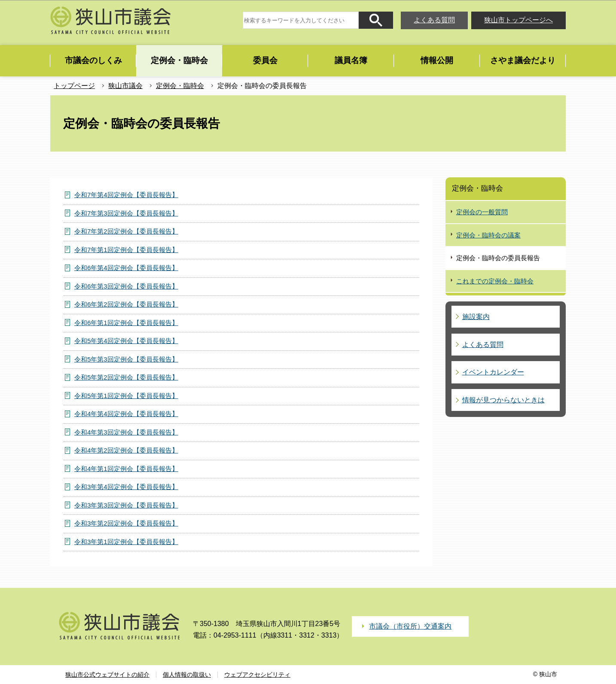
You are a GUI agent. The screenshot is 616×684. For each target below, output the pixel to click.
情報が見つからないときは (503, 400)
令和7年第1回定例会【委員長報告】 (126, 250)
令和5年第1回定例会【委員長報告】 (126, 396)
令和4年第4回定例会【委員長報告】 (126, 414)
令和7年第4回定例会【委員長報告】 (126, 195)
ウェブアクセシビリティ (257, 675)
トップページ (74, 86)
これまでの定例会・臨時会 (495, 281)
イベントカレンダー (493, 372)
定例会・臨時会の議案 (488, 235)
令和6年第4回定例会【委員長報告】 (126, 268)
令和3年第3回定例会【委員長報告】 (126, 505)
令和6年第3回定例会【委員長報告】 (126, 286)
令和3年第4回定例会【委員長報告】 (126, 487)
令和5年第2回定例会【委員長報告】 (126, 377)
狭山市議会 (125, 86)
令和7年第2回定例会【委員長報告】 (126, 231)
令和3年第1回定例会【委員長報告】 (126, 542)
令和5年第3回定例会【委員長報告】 (126, 359)
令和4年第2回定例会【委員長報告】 (126, 450)
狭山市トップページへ (518, 20)
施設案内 (476, 317)
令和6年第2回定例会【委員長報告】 (126, 304)
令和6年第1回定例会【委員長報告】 (126, 323)
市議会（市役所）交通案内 (410, 626)
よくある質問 (434, 20)
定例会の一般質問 (482, 212)
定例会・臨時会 (180, 86)
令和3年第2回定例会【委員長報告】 (126, 523)
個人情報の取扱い (187, 675)
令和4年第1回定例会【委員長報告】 (126, 469)
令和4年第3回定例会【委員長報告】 (126, 432)
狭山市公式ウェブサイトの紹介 (107, 675)
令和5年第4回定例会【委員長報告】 (126, 341)
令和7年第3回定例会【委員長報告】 (126, 213)
